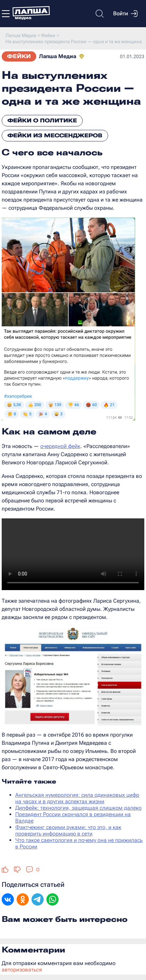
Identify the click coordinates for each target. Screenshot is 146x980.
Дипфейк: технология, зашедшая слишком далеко (78, 808)
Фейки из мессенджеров (55, 135)
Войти (125, 14)
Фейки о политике (42, 121)
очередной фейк (60, 446)
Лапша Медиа (58, 56)
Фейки (19, 56)
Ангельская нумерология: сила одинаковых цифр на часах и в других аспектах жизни (77, 798)
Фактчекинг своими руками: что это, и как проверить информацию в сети (68, 830)
